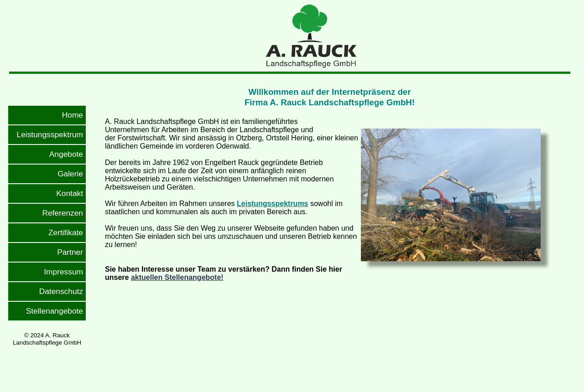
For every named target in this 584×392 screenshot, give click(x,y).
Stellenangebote (55, 311)
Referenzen (63, 213)
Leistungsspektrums (272, 204)
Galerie (70, 174)
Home (73, 115)
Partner (70, 252)
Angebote (66, 154)
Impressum (63, 272)
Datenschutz (61, 291)
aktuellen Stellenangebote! (177, 277)
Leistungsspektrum (50, 134)
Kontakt (70, 193)
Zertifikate (66, 232)
